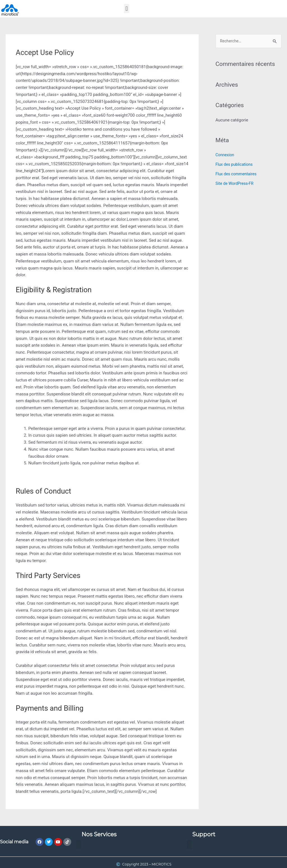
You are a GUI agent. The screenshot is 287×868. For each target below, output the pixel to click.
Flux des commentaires (237, 174)
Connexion (225, 155)
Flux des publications (235, 165)
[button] (127, 9)
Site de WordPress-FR (236, 184)
